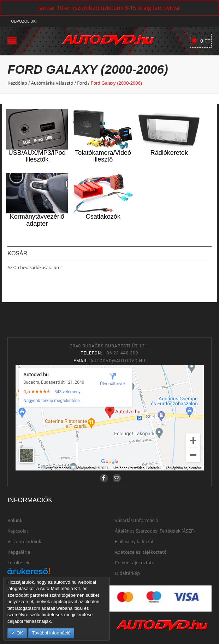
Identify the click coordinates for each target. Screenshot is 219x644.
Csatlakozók (103, 217)
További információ (51, 633)
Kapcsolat (18, 531)
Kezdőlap (17, 83)
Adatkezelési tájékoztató (141, 552)
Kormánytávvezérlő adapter (37, 220)
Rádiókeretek (169, 153)
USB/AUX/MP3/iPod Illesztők (37, 156)
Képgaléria (19, 552)
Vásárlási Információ (137, 520)
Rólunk (15, 520)
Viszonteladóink (24, 541)
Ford (82, 83)
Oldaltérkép (127, 573)
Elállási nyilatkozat (134, 541)
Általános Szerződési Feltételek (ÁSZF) (155, 531)
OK (19, 633)
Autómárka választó (52, 83)
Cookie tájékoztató (135, 563)
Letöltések (18, 563)
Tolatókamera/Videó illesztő (103, 156)
